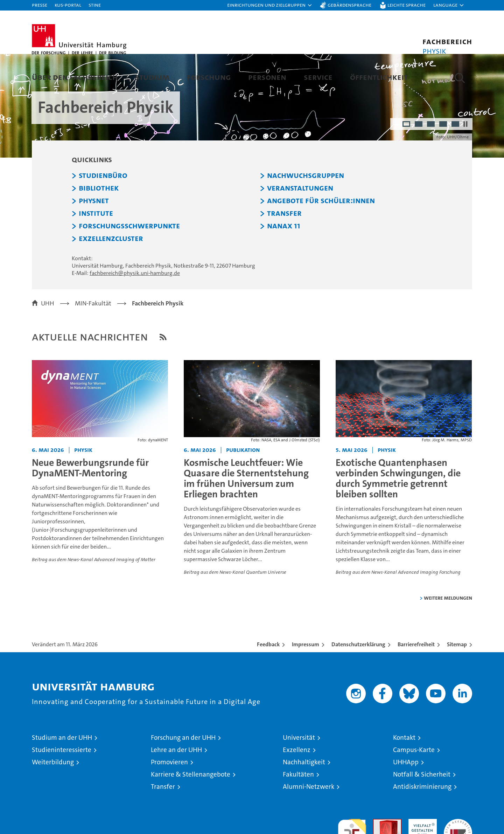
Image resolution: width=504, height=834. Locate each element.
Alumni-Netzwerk (309, 822)
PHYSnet (94, 236)
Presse (40, 5)
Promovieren (169, 797)
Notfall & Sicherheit (422, 809)
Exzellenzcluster (111, 274)
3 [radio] (431, 160)
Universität (299, 773)
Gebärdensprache (349, 5)
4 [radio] (444, 160)
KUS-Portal (68, 5)
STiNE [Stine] (95, 5)
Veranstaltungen (300, 223)
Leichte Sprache (407, 5)
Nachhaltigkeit (304, 797)
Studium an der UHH (62, 773)
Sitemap (457, 679)
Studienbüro (103, 211)
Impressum (306, 679)
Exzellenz (297, 785)
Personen (267, 77)
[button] (270, 5)
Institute (96, 249)
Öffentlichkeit (379, 77)
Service (318, 77)
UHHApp (406, 797)
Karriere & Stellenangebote (191, 809)
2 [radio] (419, 160)
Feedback (268, 679)
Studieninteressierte (62, 785)
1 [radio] (407, 160)
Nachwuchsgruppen (306, 211)
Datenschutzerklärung (358, 679)
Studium (152, 77)
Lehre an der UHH (176, 785)
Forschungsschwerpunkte (129, 261)
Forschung (209, 77)
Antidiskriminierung (422, 822)
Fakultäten (298, 809)
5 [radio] (456, 160)
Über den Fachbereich (75, 77)
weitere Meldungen (448, 633)
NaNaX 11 (284, 261)
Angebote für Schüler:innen (321, 236)
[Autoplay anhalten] (465, 159)
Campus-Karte (414, 785)
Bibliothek (99, 223)
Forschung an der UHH (183, 773)
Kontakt (404, 773)
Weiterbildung (53, 797)
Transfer (284, 249)
